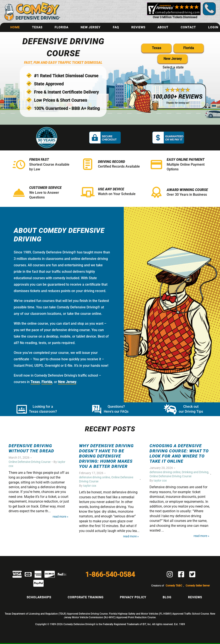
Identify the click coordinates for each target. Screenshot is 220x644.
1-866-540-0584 (110, 574)
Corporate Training (86, 597)
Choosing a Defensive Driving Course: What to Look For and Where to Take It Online (179, 453)
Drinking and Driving (195, 472)
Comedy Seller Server (198, 586)
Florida (61, 27)
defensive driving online (95, 477)
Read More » (60, 517)
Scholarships (39, 597)
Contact (188, 27)
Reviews (138, 27)
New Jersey (91, 27)
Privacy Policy (133, 597)
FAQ (116, 27)
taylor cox (90, 486)
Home (15, 27)
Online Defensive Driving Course (30, 462)
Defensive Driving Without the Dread (31, 448)
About (163, 27)
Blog (167, 597)
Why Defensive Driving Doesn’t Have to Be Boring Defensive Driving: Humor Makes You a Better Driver (106, 456)
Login (213, 27)
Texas (37, 27)
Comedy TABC (174, 586)
